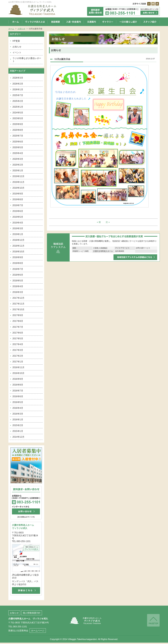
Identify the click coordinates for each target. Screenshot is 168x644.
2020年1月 (18, 170)
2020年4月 (18, 153)
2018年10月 (18, 251)
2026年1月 (18, 89)
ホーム (15, 22)
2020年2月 (18, 165)
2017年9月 (18, 315)
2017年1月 (18, 362)
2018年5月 (18, 281)
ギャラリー (108, 22)
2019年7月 (18, 205)
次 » (108, 222)
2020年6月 (18, 142)
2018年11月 (18, 246)
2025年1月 (18, 107)
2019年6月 (18, 211)
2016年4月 (18, 408)
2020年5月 (18, 147)
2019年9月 (18, 194)
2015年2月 (18, 425)
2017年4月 (18, 344)
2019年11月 (18, 182)
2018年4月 (18, 286)
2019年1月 (18, 234)
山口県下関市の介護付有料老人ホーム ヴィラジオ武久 (35, 10)
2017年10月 (18, 309)
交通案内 (91, 22)
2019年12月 (18, 176)
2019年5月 (18, 217)
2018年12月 (18, 240)
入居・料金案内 (73, 22)
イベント (17, 52)
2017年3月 (18, 350)
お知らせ (21, 29)
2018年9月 (18, 257)
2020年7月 (18, 136)
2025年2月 (18, 101)
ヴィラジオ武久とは (35, 22)
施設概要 (55, 22)
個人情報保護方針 (32, 613)
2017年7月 (18, 327)
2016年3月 (18, 414)
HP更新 (16, 41)
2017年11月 (18, 304)
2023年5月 (18, 118)
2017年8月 (18, 321)
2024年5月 (18, 113)
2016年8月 (18, 385)
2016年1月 (18, 419)
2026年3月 (18, 78)
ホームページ (38, 631)
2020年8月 (18, 130)
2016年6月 (18, 396)
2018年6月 (18, 275)
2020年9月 (18, 124)
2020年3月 (18, 159)
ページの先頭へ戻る (153, 620)
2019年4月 (18, 223)
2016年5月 (18, 402)
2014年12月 (18, 437)
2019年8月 (18, 199)
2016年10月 (18, 373)
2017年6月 (18, 333)
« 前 (99, 222)
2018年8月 (18, 263)
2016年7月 (18, 391)
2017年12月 (18, 298)
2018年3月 (18, 292)
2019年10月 (18, 188)
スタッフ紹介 (150, 22)
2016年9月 (18, 379)
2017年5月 (18, 338)
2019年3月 (18, 228)
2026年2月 (18, 84)
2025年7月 (18, 95)
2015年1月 (18, 431)
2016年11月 (18, 367)
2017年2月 (18, 356)
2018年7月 (18, 269)
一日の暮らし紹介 (128, 22)
